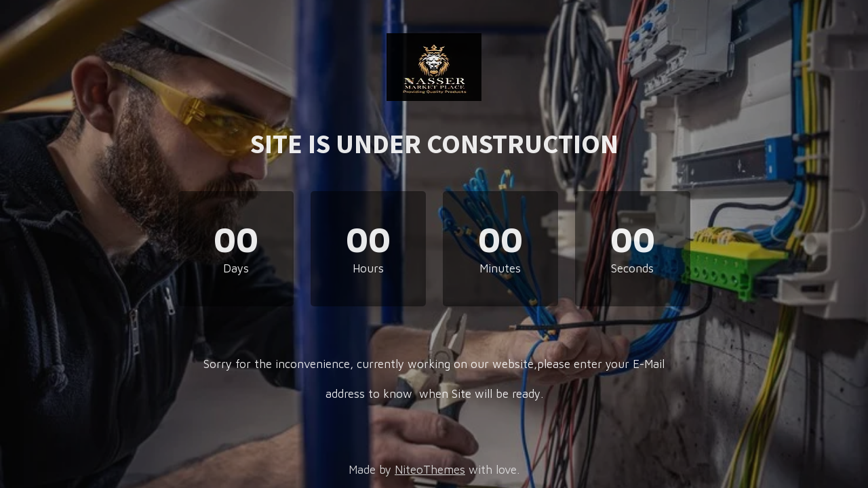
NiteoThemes (430, 470)
